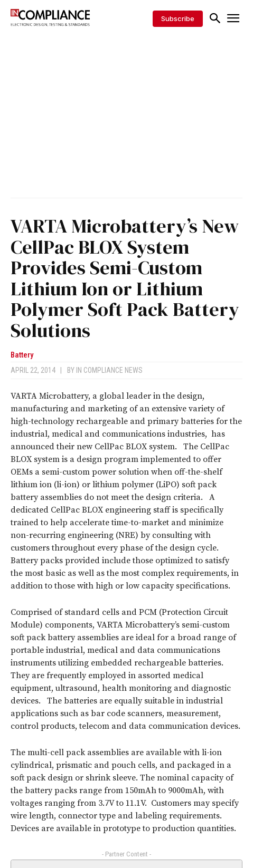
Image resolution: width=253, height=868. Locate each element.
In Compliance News (109, 370)
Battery (22, 355)
